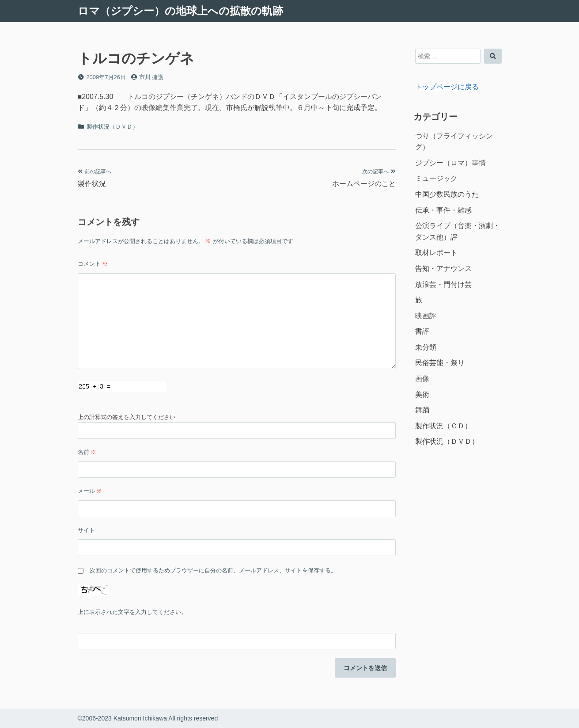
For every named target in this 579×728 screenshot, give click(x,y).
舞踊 (422, 410)
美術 (422, 394)
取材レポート (436, 253)
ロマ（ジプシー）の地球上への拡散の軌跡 (180, 11)
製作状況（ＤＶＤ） (112, 127)
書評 (422, 331)
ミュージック (436, 178)
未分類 (426, 347)
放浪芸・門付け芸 (443, 284)
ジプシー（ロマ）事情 (450, 163)
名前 (87, 452)
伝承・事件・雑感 (443, 210)
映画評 (426, 316)
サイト (86, 530)
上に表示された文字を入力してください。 (132, 612)
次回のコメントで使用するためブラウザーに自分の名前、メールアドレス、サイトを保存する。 (213, 570)
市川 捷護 (151, 77)
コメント (93, 264)
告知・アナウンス (443, 269)
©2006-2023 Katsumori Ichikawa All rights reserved (148, 718)
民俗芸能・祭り (440, 363)
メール (90, 491)
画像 (422, 379)
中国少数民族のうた (447, 194)
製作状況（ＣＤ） (443, 426)
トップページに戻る (447, 87)
